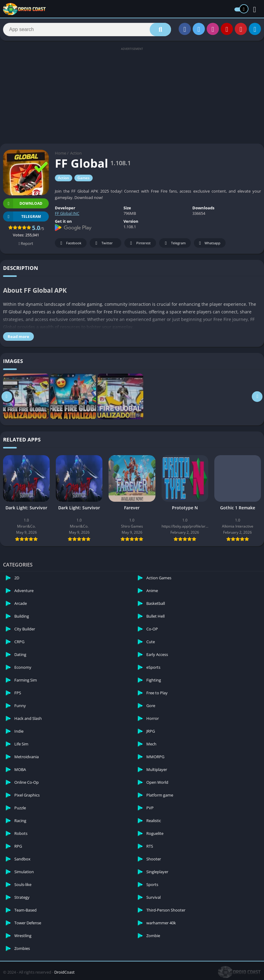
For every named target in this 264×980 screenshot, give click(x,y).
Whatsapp (209, 243)
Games (84, 178)
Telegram (174, 243)
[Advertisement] (132, 95)
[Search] (87, 30)
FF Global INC (67, 213)
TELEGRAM (22, 216)
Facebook (70, 243)
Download (23, 203)
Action (76, 153)
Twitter (103, 243)
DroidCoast (64, 972)
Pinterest (139, 243)
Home (61, 153)
